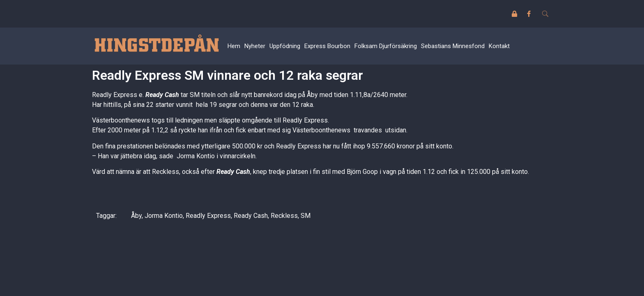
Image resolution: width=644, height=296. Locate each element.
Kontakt (499, 46)
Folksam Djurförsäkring (386, 46)
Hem (234, 46)
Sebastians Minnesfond (453, 46)
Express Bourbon (327, 46)
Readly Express (208, 216)
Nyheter (255, 46)
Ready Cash (251, 216)
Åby (136, 216)
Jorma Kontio (164, 216)
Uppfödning (285, 46)
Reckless (284, 216)
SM (306, 216)
